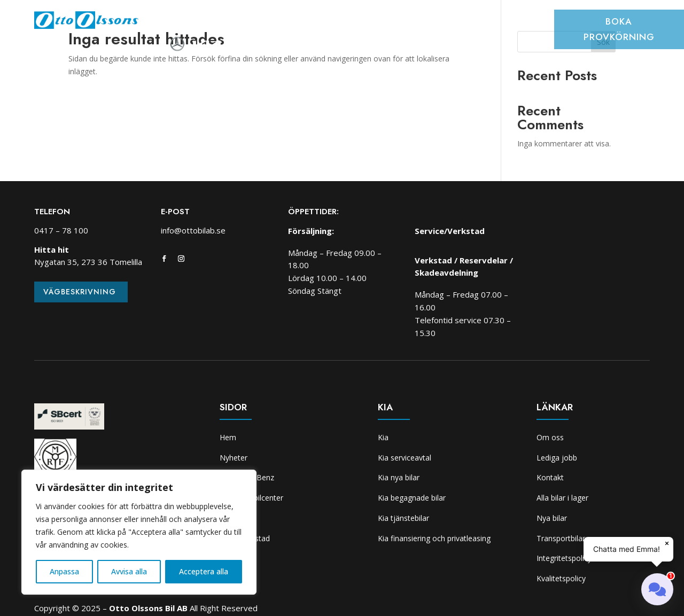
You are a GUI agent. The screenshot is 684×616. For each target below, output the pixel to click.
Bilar (247, 24)
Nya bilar (552, 518)
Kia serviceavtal (405, 458)
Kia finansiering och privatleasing (434, 538)
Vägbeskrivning (80, 292)
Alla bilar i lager (562, 498)
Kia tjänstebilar (403, 518)
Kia (489, 24)
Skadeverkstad (441, 24)
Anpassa (64, 571)
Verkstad (380, 24)
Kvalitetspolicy (561, 578)
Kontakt (550, 477)
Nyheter (209, 24)
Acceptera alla (204, 571)
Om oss (522, 24)
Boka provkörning (619, 29)
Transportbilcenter (309, 24)
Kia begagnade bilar (412, 498)
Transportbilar (561, 538)
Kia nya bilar (399, 477)
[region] (139, 532)
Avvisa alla (129, 571)
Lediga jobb (557, 458)
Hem (172, 24)
